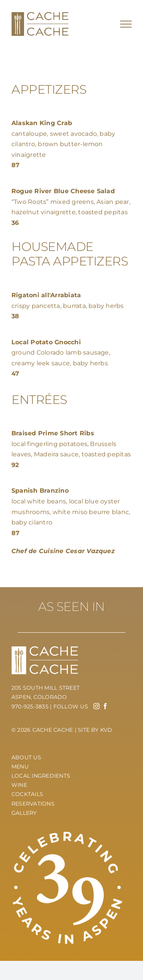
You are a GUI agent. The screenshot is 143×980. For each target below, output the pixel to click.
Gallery (24, 813)
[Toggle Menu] (126, 24)
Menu (20, 767)
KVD (106, 730)
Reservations (33, 804)
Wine (19, 785)
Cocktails (27, 794)
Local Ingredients (41, 776)
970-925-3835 (30, 707)
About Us (26, 757)
